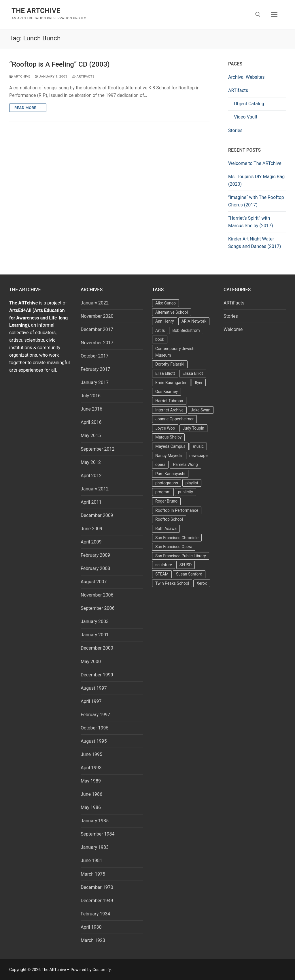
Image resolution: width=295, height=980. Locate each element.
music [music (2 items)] (198, 446)
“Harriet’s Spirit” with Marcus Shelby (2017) (251, 222)
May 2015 (91, 436)
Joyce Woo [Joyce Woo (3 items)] (165, 428)
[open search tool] (258, 14)
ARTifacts (238, 90)
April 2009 (91, 542)
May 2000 (91, 662)
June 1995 (91, 754)
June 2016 (91, 409)
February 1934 (95, 914)
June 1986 (91, 794)
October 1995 (94, 728)
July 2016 (91, 396)
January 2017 (95, 382)
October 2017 (94, 356)
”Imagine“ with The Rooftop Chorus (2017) (256, 201)
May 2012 (91, 462)
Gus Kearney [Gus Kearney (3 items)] (167, 392)
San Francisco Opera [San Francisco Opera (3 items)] (174, 547)
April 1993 (91, 768)
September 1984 (98, 834)
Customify (102, 970)
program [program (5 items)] (163, 492)
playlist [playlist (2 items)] (192, 483)
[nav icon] (274, 14)
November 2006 (97, 595)
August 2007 (94, 582)
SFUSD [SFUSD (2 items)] (186, 565)
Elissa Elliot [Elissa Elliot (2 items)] (193, 373)
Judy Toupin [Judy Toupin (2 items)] (194, 428)
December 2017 (97, 329)
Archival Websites (246, 77)
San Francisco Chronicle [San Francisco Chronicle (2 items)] (177, 538)
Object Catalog (249, 104)
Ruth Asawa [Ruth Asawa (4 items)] (166, 528)
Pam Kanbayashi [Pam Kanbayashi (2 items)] (170, 474)
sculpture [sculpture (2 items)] (164, 565)
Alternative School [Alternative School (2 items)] (172, 312)
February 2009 (95, 555)
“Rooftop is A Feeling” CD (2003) (59, 64)
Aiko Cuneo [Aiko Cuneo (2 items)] (166, 303)
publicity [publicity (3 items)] (186, 492)
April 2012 (91, 476)
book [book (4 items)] (160, 339)
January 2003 (95, 621)
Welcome (233, 329)
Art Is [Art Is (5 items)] (160, 330)
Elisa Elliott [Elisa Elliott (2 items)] (165, 373)
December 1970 (97, 887)
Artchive (20, 76)
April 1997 (91, 701)
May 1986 (91, 807)
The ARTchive (36, 11)
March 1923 (93, 940)
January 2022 (95, 303)
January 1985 (95, 821)
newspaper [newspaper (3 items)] (199, 456)
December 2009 (97, 515)
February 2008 (95, 568)
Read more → (28, 108)
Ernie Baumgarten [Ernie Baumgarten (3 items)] (171, 383)
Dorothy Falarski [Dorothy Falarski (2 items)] (170, 364)
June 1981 (91, 860)
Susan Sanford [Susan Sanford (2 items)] (189, 574)
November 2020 (97, 316)
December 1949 (97, 901)
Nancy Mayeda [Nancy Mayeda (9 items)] (169, 456)
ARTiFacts (83, 76)
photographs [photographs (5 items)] (167, 483)
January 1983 (95, 847)
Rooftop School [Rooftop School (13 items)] (169, 519)
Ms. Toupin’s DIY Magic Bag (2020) (256, 180)
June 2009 (91, 529)
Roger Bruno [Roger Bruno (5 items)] (166, 501)
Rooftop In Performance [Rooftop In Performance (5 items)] (177, 510)
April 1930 (91, 927)
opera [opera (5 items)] (160, 464)
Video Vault (246, 117)
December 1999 (97, 675)
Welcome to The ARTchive (255, 163)
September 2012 (98, 449)
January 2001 (95, 635)
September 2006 (98, 608)
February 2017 (95, 369)
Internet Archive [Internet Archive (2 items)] (169, 410)
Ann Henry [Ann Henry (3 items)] (165, 321)
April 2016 (91, 422)
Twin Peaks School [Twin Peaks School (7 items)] (172, 583)
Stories (235, 130)
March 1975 (93, 874)
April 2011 (91, 502)
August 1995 (94, 741)
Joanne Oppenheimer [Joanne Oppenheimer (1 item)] (174, 419)
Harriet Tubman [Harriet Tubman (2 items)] (169, 401)
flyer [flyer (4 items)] (199, 383)
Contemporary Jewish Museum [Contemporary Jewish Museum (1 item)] (175, 352)
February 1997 (95, 715)
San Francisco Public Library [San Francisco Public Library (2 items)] (181, 556)
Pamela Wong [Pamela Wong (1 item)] (185, 464)
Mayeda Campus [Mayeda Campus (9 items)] (170, 446)
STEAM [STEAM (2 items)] (162, 574)
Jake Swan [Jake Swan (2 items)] (201, 410)
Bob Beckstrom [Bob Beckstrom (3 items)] (186, 330)
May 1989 (91, 781)
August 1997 (94, 688)
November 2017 (97, 343)
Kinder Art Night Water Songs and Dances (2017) (255, 243)
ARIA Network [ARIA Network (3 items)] (194, 321)
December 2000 (97, 648)
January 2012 (95, 489)
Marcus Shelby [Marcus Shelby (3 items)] (168, 437)
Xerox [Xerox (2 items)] (202, 583)
